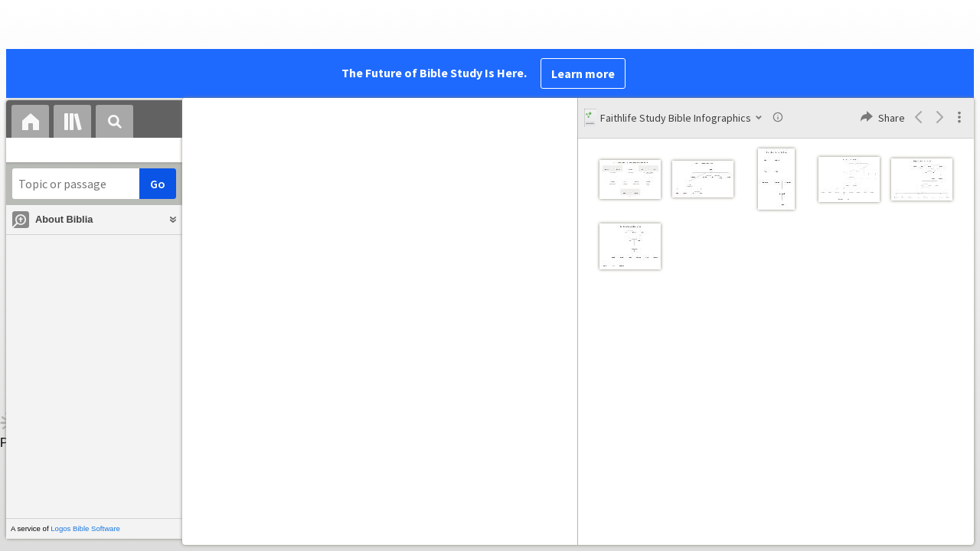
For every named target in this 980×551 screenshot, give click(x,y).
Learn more (583, 73)
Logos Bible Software (85, 528)
